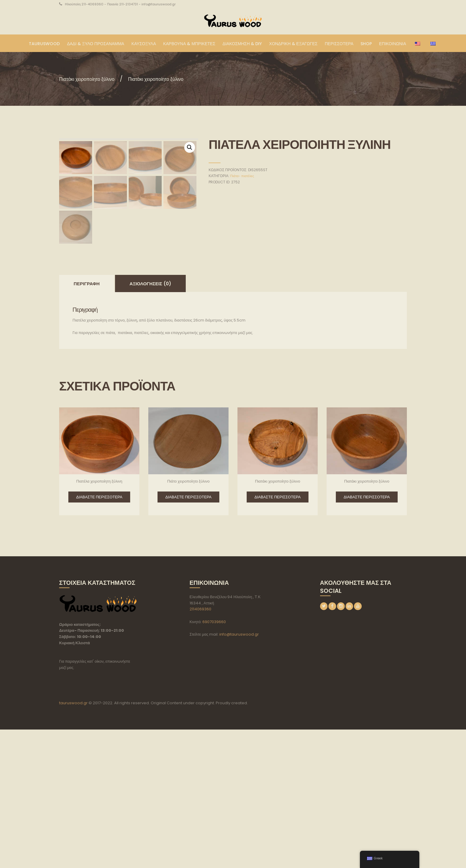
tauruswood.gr (73, 841)
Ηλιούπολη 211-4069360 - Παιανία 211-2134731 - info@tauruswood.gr (120, 4)
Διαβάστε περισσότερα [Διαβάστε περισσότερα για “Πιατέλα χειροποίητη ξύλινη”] (99, 635)
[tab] (87, 422)
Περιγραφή (87, 422)
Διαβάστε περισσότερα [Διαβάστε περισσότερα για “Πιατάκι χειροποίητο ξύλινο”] (277, 635)
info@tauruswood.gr (239, 773)
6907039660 (214, 760)
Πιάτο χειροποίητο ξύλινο (188, 620)
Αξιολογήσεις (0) (150, 422)
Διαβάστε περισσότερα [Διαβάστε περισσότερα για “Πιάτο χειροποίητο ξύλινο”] (188, 635)
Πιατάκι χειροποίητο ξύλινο (94, 79)
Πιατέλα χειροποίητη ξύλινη (99, 620)
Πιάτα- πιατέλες (243, 176)
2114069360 (200, 748)
